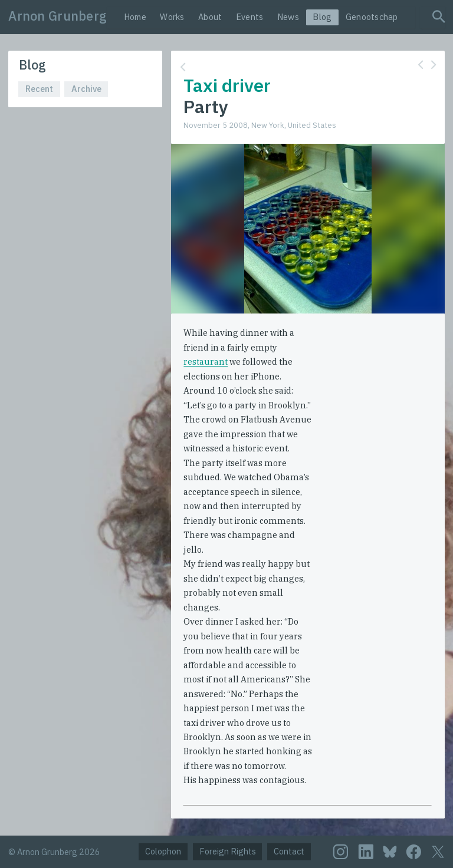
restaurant (206, 362)
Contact (289, 851)
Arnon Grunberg (58, 16)
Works (172, 17)
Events (250, 17)
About (210, 17)
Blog (322, 17)
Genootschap (372, 17)
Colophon (163, 851)
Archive (86, 89)
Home (135, 17)
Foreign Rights (228, 851)
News (288, 17)
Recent (39, 89)
